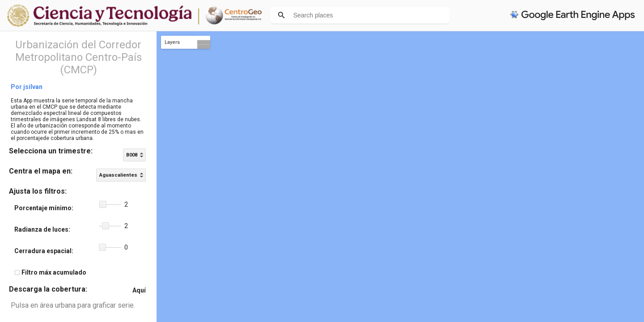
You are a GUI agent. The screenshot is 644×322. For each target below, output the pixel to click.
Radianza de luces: (42, 229)
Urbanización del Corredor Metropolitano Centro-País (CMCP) (78, 57)
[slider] (110, 205)
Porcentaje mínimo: (44, 208)
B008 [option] (132, 155)
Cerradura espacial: (44, 251)
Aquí (139, 290)
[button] (103, 204)
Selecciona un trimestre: (51, 151)
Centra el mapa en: (41, 171)
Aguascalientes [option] (118, 175)
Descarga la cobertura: (48, 289)
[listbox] (134, 155)
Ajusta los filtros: (38, 191)
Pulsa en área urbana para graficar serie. (73, 305)
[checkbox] (17, 273)
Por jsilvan (27, 87)
